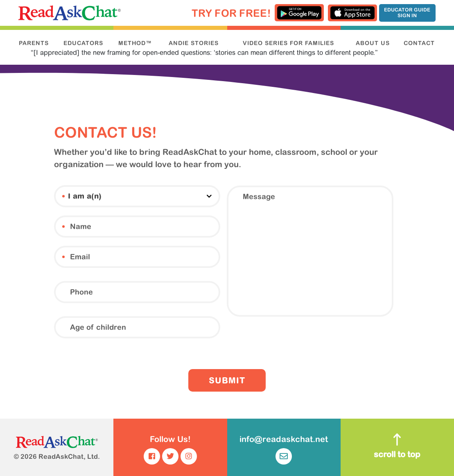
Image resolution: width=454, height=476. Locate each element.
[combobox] (137, 196)
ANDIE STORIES (194, 43)
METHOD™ (135, 43)
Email (63, 257)
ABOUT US (373, 43)
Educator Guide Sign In (407, 13)
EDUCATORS (83, 43)
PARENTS (34, 43)
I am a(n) (63, 196)
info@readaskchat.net (284, 449)
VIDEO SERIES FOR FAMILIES (288, 43)
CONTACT (419, 43)
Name (63, 227)
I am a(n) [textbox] (85, 197)
